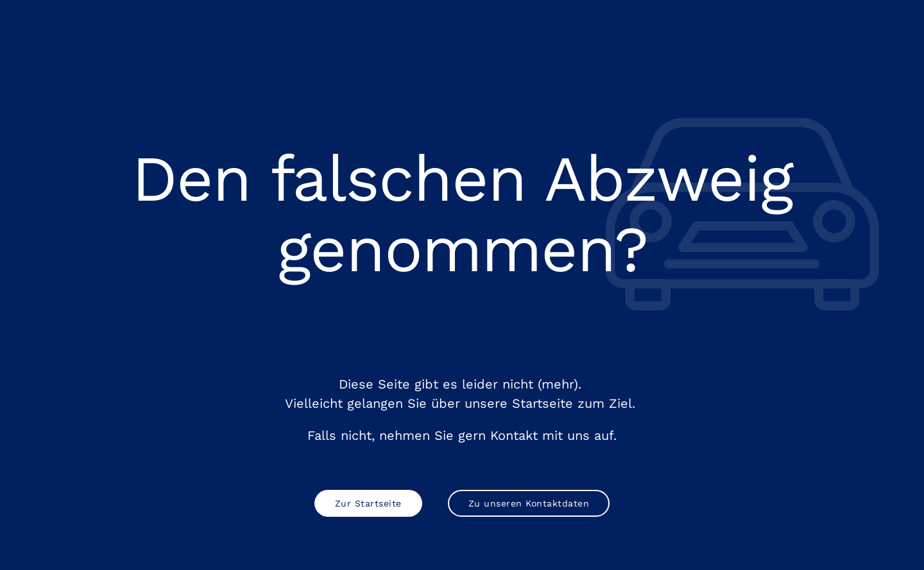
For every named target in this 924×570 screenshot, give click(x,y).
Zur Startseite (368, 503)
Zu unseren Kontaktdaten (529, 503)
